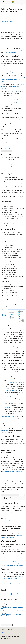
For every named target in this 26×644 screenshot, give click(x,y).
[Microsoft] (13, 2)
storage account (10, 407)
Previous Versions (12, 636)
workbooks (4, 88)
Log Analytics (15, 86)
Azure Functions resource (13, 383)
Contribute (3, 638)
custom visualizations (12, 91)
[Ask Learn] (21, 5)
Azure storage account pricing (11, 564)
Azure (6, 5)
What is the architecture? (8, 25)
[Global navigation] (1, 2)
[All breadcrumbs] (2, 5)
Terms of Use (17, 640)
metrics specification (12, 149)
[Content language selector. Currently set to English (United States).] (7, 630)
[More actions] (24, 5)
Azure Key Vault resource (13, 390)
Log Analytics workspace (12, 396)
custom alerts (10, 99)
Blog (18, 636)
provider (14, 72)
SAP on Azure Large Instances (10, 53)
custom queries (10, 97)
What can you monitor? (7, 21)
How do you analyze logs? (8, 27)
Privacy (9, 638)
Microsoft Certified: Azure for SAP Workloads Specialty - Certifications (11, 615)
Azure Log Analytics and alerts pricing (13, 566)
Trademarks (4, 642)
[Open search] (20, 2)
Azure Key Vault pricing (9, 562)
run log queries (5, 431)
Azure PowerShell (10, 538)
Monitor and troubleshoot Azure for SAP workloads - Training (13, 608)
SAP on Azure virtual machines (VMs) (15, 51)
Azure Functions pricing (9, 560)
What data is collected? (7, 23)
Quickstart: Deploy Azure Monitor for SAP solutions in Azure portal (13, 80)
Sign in (23, 2)
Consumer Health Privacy (6, 640)
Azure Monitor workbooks (7, 416)
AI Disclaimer (4, 636)
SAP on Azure (13, 5)
